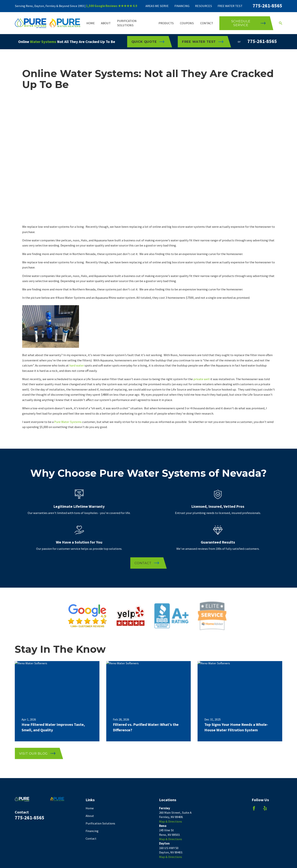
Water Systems (43, 42)
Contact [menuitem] (207, 23)
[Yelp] (265, 808)
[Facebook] (254, 808)
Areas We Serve (157, 6)
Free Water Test (230, 6)
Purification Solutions (100, 823)
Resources (204, 6)
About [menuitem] (106, 23)
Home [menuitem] (91, 23)
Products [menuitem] (166, 23)
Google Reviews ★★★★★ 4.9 (116, 6)
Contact (91, 839)
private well (202, 379)
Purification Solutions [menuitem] (127, 23)
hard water (77, 365)
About (90, 816)
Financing (182, 6)
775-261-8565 (267, 6)
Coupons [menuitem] (187, 23)
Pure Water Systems (68, 422)
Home (90, 808)
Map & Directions (171, 822)
